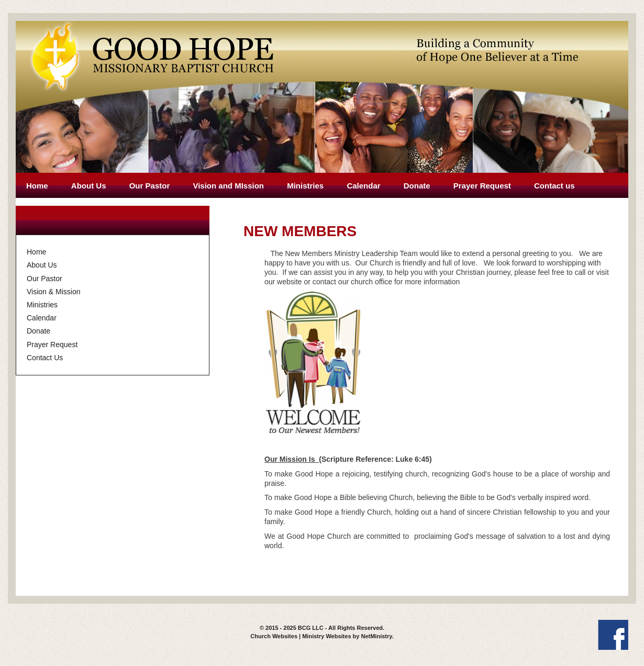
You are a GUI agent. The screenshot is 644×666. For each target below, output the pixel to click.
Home (37, 186)
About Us (89, 186)
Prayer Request (482, 186)
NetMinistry (376, 636)
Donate (417, 186)
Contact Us (45, 358)
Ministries (305, 186)
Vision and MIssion (228, 186)
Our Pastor (150, 186)
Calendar (363, 186)
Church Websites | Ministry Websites (301, 636)
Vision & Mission (53, 292)
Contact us (554, 186)
